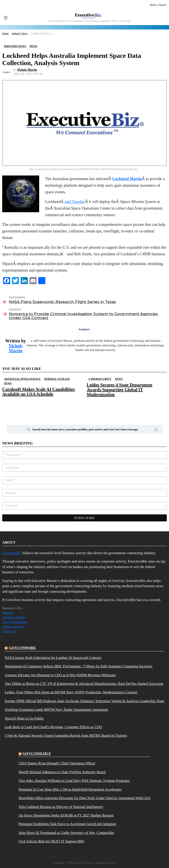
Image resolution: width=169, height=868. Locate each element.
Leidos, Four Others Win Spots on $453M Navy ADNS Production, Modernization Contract (71, 692)
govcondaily (37, 754)
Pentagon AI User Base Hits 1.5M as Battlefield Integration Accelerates (70, 789)
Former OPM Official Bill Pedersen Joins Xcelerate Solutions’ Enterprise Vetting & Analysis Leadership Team (84, 701)
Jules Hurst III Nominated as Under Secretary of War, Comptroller (66, 833)
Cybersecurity (100, 379)
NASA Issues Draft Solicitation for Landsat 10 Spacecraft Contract (53, 658)
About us (8, 613)
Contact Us (9, 631)
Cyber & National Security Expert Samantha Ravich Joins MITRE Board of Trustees (66, 736)
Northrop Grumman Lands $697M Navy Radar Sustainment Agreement (56, 710)
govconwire (22, 648)
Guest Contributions (15, 622)
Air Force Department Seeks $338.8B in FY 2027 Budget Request (66, 815)
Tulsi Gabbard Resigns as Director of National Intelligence (61, 807)
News (8, 383)
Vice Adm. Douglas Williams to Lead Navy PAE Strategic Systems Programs (74, 781)
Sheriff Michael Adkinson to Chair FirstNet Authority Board (62, 772)
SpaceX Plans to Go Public (24, 718)
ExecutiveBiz (12, 553)
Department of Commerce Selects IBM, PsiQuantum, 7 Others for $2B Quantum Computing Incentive (79, 666)
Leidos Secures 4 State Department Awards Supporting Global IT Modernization (119, 390)
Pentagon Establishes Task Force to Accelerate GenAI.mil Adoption (67, 824)
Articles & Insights (14, 617)
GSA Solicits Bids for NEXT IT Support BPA (51, 841)
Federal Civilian (57, 379)
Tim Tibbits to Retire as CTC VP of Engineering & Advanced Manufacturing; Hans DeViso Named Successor (84, 684)
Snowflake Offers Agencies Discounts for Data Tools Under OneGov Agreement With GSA (84, 798)
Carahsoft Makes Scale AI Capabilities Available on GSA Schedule (39, 392)
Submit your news (13, 627)
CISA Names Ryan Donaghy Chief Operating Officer (57, 763)
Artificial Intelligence (22, 379)
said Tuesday (75, 202)
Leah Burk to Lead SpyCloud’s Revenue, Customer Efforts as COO (53, 727)
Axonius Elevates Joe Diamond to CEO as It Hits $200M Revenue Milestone (60, 675)
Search (156, 430)
